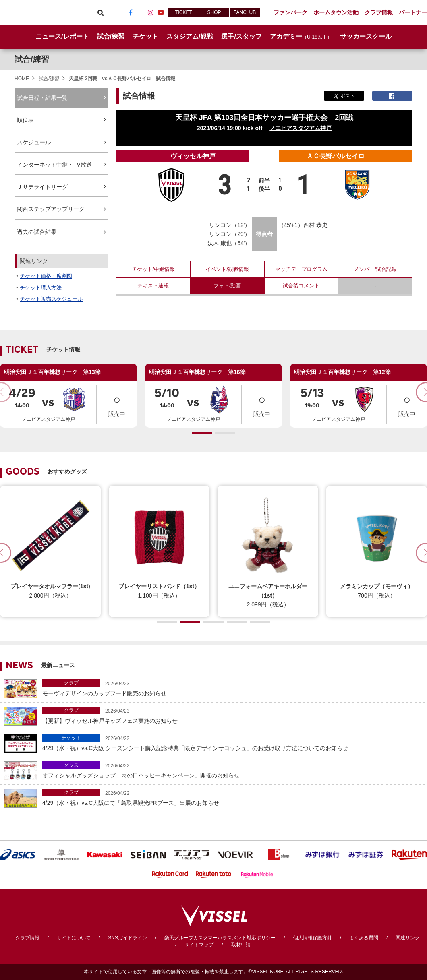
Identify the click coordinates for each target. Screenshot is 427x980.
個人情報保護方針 (313, 938)
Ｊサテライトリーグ (42, 187)
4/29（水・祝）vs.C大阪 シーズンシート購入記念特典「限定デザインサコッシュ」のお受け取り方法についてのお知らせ (233, 743)
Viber (110, 12)
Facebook (131, 12)
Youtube (161, 12)
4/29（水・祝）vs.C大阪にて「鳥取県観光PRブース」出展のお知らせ (233, 797)
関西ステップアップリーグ (56, 209)
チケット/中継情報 (153, 269)
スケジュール (34, 142)
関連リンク (408, 938)
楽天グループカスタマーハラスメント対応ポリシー (220, 938)
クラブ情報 (27, 938)
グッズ (71, 765)
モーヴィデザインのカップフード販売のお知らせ (233, 688)
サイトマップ (199, 945)
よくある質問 (364, 938)
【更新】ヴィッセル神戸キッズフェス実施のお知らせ (233, 715)
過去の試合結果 (37, 232)
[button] (202, 433)
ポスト (344, 96)
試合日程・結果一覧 (42, 98)
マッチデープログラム (301, 269)
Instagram (151, 12)
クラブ (71, 683)
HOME (22, 79)
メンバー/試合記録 (375, 269)
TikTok (141, 12)
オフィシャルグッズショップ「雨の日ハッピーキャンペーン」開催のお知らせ (233, 770)
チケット (71, 738)
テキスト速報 (153, 286)
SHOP (214, 12)
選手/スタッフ (241, 36)
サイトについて (74, 938)
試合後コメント (301, 286)
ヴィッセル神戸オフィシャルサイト (45, 12)
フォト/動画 (227, 286)
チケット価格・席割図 (46, 276)
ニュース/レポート (62, 36)
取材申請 (241, 945)
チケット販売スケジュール (51, 299)
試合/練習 (32, 59)
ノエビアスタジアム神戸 (301, 128)
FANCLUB (245, 12)
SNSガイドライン (127, 938)
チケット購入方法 (41, 288)
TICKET (183, 12)
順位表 (25, 120)
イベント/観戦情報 (227, 269)
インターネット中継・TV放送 (54, 165)
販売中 (117, 404)
